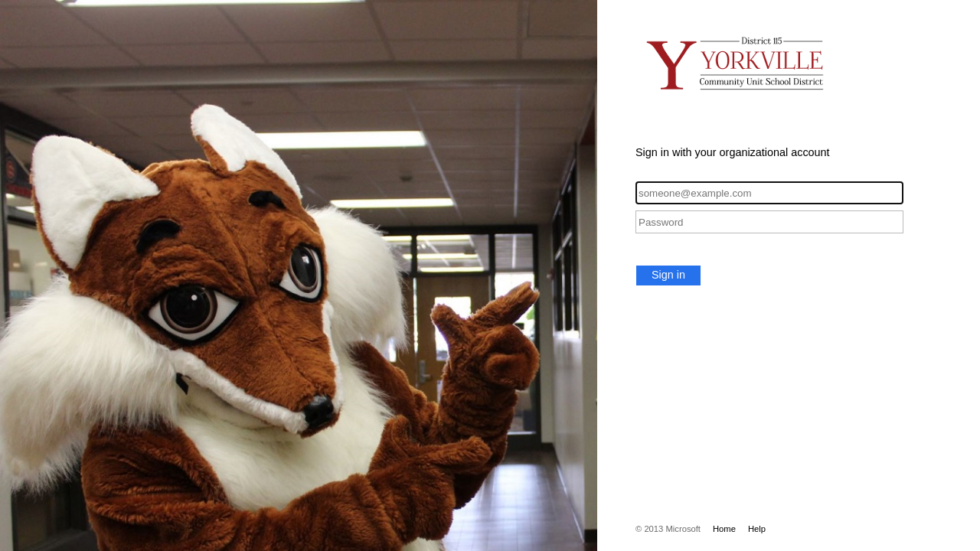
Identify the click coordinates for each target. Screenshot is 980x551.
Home (724, 529)
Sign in (668, 275)
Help (757, 529)
